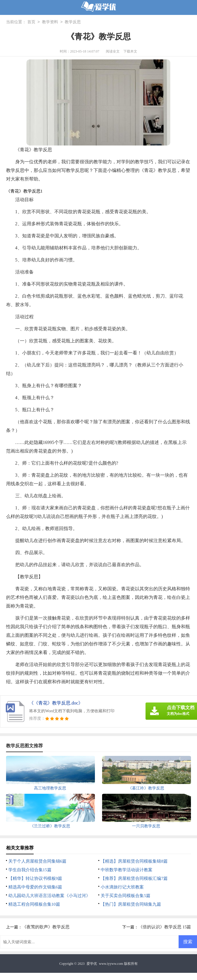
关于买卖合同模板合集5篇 (126, 896)
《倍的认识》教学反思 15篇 (165, 927)
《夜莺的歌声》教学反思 (46, 927)
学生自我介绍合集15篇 (30, 870)
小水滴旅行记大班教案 (122, 887)
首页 (31, 22)
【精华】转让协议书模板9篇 (35, 878)
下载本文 (130, 51)
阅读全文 (113, 51)
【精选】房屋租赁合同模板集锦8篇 (134, 861)
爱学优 (92, 964)
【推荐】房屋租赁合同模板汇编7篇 (134, 878)
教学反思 (73, 22)
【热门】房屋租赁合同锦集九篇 (131, 904)
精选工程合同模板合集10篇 (34, 904)
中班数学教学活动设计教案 (127, 870)
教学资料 (50, 22)
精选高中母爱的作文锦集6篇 (35, 887)
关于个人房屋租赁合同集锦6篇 (38, 861)
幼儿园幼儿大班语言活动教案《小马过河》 (49, 896)
